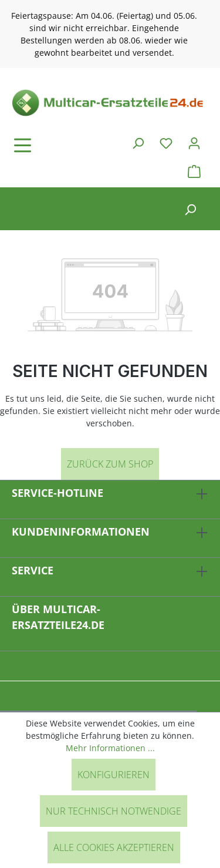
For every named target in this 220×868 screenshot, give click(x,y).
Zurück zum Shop (110, 464)
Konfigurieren (114, 775)
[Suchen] (138, 143)
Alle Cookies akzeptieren (114, 847)
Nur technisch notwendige (114, 811)
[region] (110, 34)
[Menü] (56, 145)
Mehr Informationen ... (110, 748)
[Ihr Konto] (194, 143)
